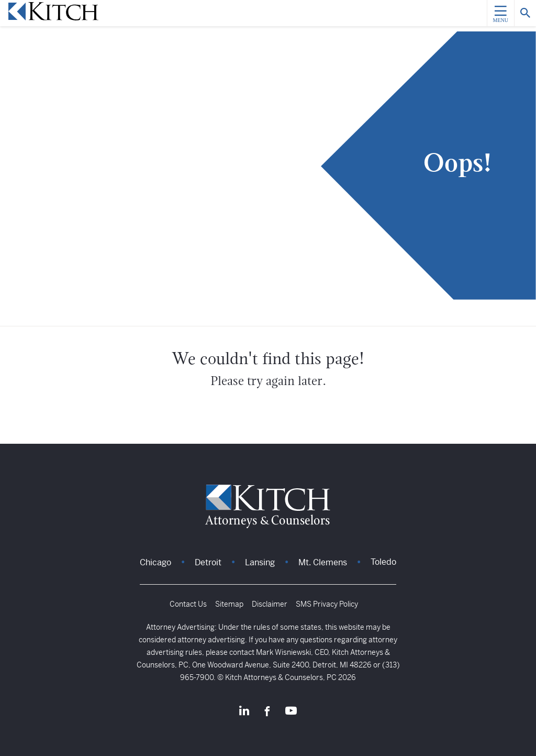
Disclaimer (270, 604)
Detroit (208, 562)
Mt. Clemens (323, 562)
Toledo (383, 562)
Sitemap (229, 604)
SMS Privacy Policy (327, 604)
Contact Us (188, 604)
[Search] (525, 13)
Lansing (260, 562)
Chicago (155, 562)
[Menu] (500, 13)
